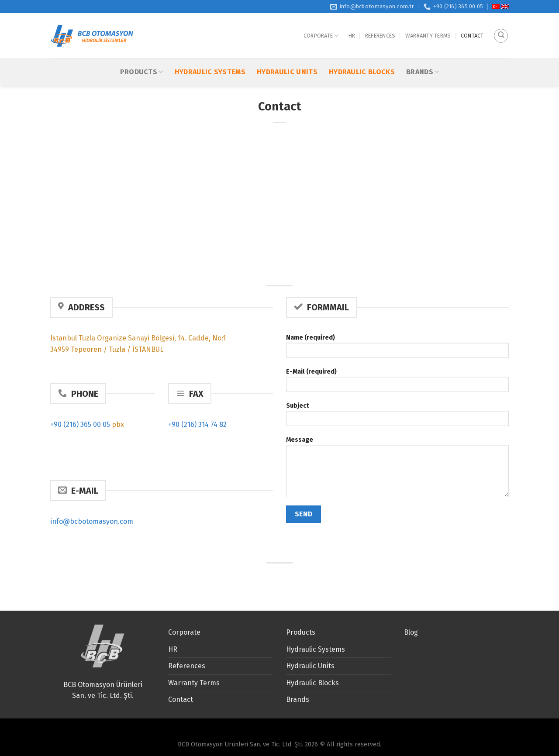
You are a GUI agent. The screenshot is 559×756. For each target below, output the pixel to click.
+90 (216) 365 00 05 (80, 424)
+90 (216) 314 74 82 (197, 424)
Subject (397, 417)
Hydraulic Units (287, 50)
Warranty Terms (428, 24)
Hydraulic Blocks (362, 50)
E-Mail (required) (397, 383)
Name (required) (397, 349)
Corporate (321, 25)
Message (397, 470)
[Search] (501, 24)
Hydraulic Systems (210, 50)
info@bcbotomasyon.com (92, 521)
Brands (423, 50)
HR (352, 24)
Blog (411, 632)
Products (142, 50)
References (380, 24)
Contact (472, 24)
